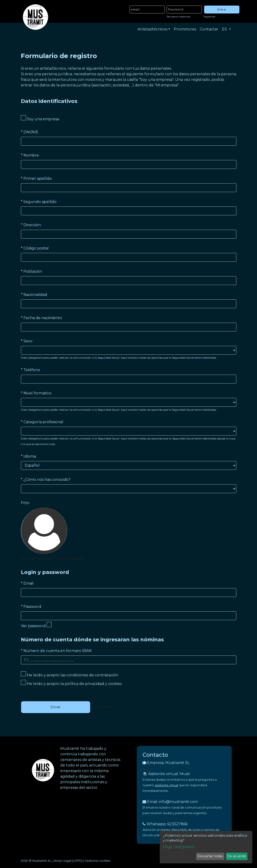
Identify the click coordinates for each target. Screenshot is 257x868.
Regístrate (210, 17)
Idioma (28, 456)
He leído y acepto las (70, 674)
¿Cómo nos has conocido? (46, 480)
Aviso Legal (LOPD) (68, 861)
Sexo (27, 341)
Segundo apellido (39, 202)
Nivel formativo (36, 393)
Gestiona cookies (97, 861)
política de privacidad (84, 684)
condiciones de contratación (92, 675)
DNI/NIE (30, 132)
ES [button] (225, 29)
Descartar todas (210, 856)
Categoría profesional (42, 422)
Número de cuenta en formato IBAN (56, 651)
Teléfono (30, 370)
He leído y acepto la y (71, 683)
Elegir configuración (179, 847)
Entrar (222, 9)
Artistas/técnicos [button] (152, 29)
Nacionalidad (34, 295)
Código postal (35, 248)
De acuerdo (237, 856)
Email (27, 583)
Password (31, 607)
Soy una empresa (40, 118)
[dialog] (206, 847)
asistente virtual (167, 785)
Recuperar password (178, 17)
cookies (115, 684)
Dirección (31, 225)
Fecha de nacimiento (41, 318)
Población (31, 271)
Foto (25, 503)
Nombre (30, 155)
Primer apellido (36, 179)
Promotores (185, 29)
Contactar (209, 29)
